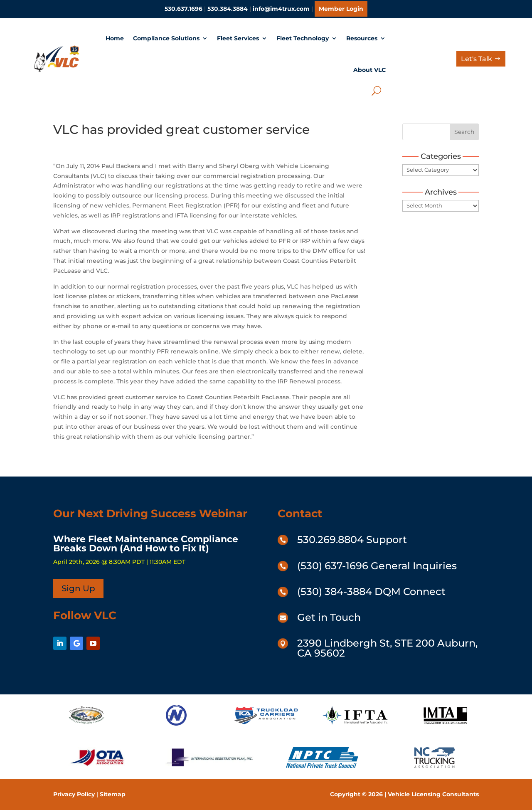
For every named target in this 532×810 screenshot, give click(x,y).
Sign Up (78, 588)
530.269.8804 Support (352, 540)
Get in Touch (329, 617)
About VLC (369, 70)
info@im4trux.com (281, 9)
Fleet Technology (303, 38)
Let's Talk (477, 59)
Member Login (341, 9)
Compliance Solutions (166, 38)
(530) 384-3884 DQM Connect (371, 591)
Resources (362, 38)
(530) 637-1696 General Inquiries (377, 566)
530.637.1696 (183, 9)
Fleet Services (238, 38)
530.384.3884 (228, 9)
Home (115, 38)
